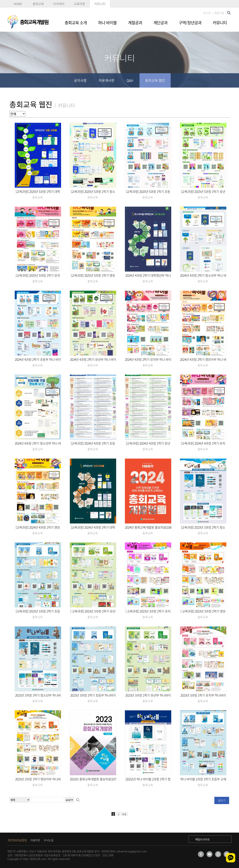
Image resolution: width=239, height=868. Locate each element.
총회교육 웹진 (155, 80)
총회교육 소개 (76, 22)
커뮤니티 (100, 4)
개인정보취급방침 (17, 840)
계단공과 (160, 22)
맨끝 (124, 814)
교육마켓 (79, 4)
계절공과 (135, 22)
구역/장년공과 (190, 22)
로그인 (207, 13)
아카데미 (59, 4)
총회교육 (38, 4)
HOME (18, 4)
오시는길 (49, 840)
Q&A (130, 80)
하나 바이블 (107, 22)
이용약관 (35, 840)
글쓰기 (222, 800)
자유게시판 (107, 80)
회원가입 (219, 13)
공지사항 (80, 80)
